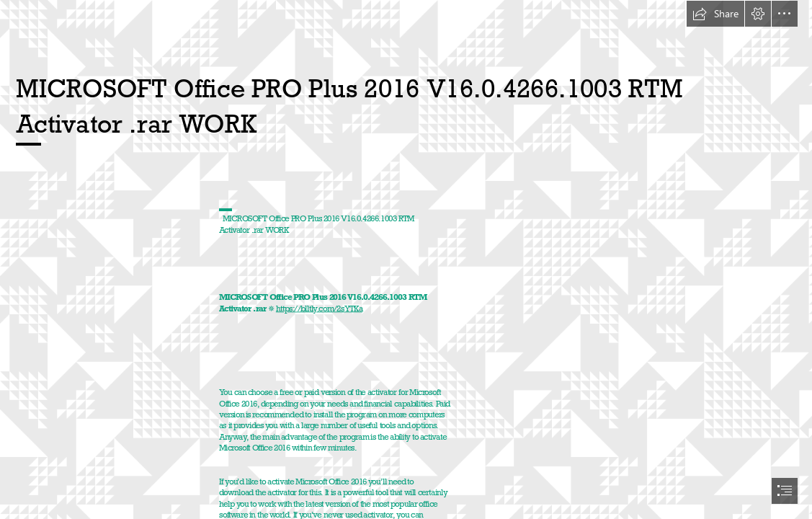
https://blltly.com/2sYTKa (319, 308)
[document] (406, 259)
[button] (715, 14)
